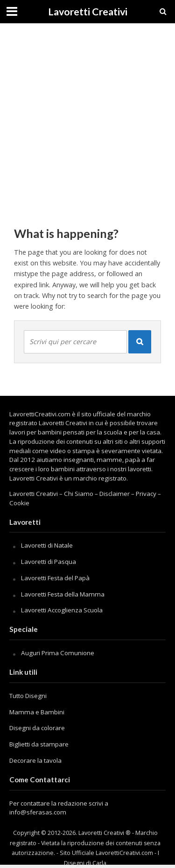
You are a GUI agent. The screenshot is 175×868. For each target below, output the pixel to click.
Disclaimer (115, 494)
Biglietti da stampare (39, 744)
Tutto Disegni (28, 696)
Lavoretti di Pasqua (49, 562)
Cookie (19, 503)
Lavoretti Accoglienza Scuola (62, 610)
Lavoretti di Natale (47, 545)
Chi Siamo (79, 494)
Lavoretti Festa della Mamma (63, 594)
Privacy (146, 494)
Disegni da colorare (37, 728)
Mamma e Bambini (37, 712)
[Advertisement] (87, 120)
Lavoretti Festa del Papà (55, 578)
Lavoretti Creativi (88, 12)
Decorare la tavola (35, 760)
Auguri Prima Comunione (58, 653)
